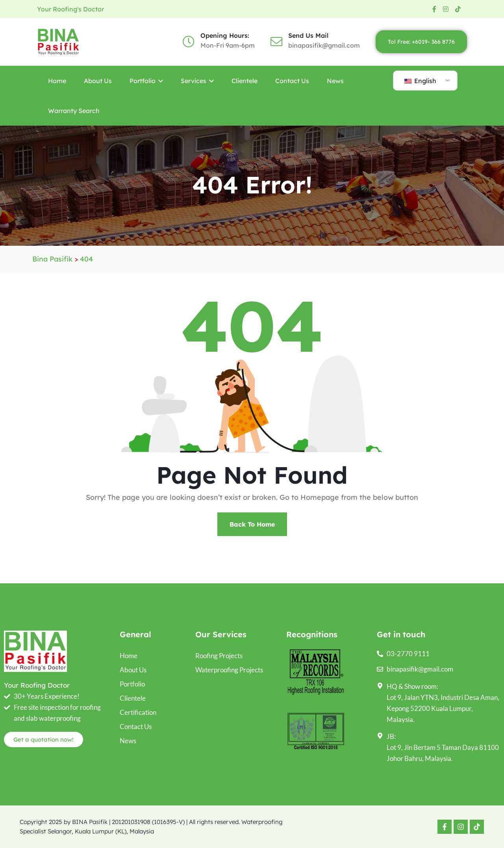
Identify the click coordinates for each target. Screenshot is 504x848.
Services (197, 81)
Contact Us (292, 81)
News (335, 81)
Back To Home (252, 524)
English (420, 81)
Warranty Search (74, 111)
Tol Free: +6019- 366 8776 (421, 42)
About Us (98, 81)
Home (57, 81)
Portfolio (146, 81)
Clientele (245, 81)
